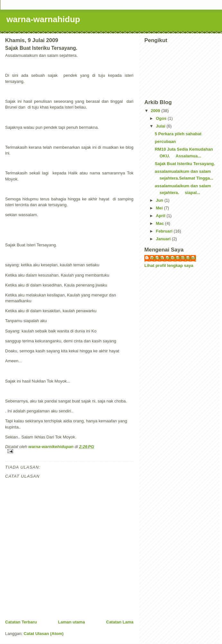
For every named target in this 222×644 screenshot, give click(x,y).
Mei (160, 208)
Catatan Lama (120, 622)
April (161, 216)
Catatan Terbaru (21, 622)
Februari (165, 231)
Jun (160, 200)
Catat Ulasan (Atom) (44, 634)
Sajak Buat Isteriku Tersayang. (185, 164)
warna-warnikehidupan (173, 258)
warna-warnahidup (43, 19)
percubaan (165, 141)
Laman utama (72, 622)
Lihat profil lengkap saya (169, 265)
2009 (156, 111)
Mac (161, 223)
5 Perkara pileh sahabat (178, 134)
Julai (161, 126)
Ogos (162, 118)
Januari (164, 239)
